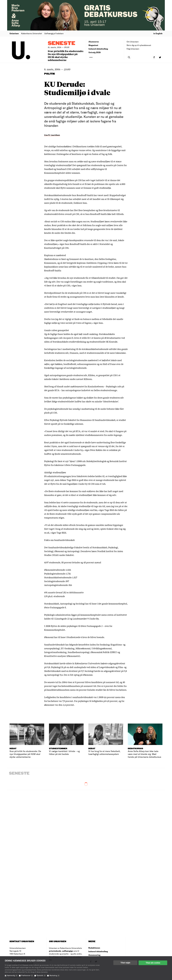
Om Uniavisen (133, 42)
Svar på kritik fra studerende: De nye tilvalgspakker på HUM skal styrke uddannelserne (66, 55)
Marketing (55, 975)
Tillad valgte (125, 963)
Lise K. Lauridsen (52, 135)
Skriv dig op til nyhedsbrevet (139, 45)
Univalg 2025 (95, 52)
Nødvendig (12, 975)
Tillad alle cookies (153, 963)
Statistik (41, 975)
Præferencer (27, 975)
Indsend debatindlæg (98, 49)
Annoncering (94, 955)
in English (158, 33)
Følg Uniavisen (133, 49)
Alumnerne (94, 42)
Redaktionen (94, 948)
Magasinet (93, 45)
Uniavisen (14, 33)
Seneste (62, 43)
